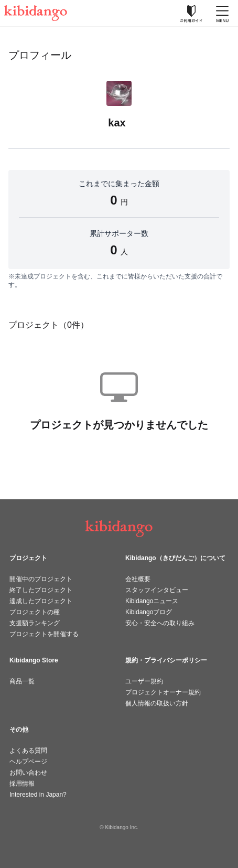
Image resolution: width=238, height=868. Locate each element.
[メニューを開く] (222, 13)
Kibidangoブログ (149, 612)
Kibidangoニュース (152, 601)
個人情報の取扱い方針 (157, 703)
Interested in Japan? (38, 795)
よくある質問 (28, 751)
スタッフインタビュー (157, 590)
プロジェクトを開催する (44, 634)
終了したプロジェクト (41, 590)
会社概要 (138, 579)
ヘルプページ (28, 762)
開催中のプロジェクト (41, 579)
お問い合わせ (28, 773)
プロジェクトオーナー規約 (163, 692)
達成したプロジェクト (41, 601)
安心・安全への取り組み (160, 623)
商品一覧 (22, 681)
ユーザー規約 (144, 681)
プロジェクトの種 (35, 612)
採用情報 (22, 784)
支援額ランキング (35, 623)
